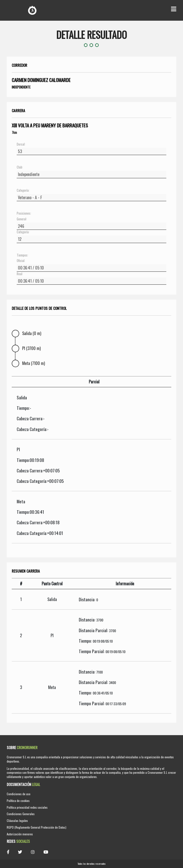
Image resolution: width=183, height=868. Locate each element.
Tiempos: (22, 255)
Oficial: (21, 261)
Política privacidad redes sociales (27, 807)
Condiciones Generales (21, 814)
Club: (20, 167)
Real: (20, 274)
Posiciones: (24, 213)
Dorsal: (21, 144)
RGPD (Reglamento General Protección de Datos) (37, 827)
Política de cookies (18, 801)
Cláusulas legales (17, 821)
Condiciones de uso (19, 794)
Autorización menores (20, 834)
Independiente (21, 87)
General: (22, 219)
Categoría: (23, 190)
